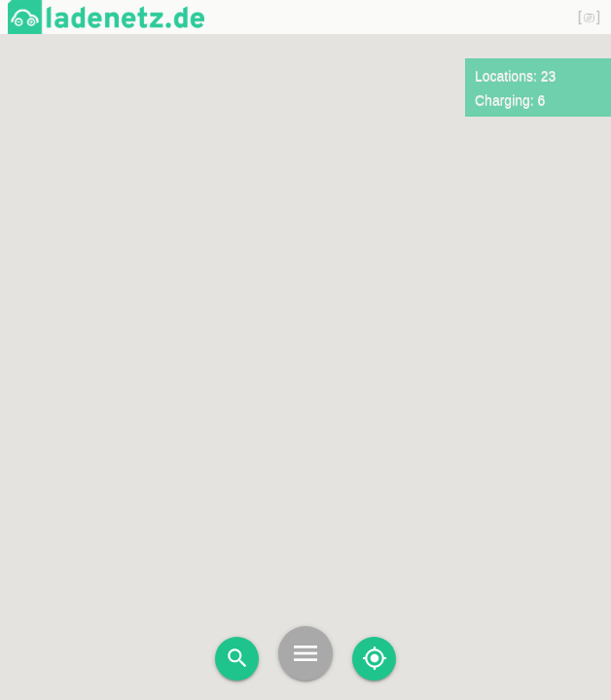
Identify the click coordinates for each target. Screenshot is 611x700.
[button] (221, 328)
